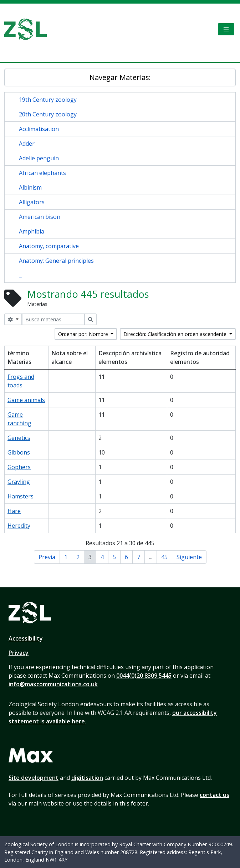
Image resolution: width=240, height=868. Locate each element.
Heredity (19, 526)
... (21, 275)
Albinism (30, 187)
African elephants (42, 173)
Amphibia (32, 231)
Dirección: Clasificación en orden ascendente (176, 334)
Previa (47, 557)
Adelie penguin (39, 158)
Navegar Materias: (120, 77)
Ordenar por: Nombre (84, 334)
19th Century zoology (48, 100)
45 (164, 557)
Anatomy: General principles (56, 261)
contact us (215, 795)
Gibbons (19, 452)
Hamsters (21, 496)
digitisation (87, 778)
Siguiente (189, 557)
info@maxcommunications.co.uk (53, 684)
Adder (27, 144)
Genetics (19, 438)
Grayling (19, 482)
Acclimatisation (39, 129)
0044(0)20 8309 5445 (144, 676)
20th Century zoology (48, 114)
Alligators (32, 202)
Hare (14, 511)
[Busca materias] (53, 319)
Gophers (19, 467)
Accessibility (26, 638)
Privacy (19, 653)
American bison (40, 217)
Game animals (26, 400)
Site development (34, 778)
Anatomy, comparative (49, 246)
